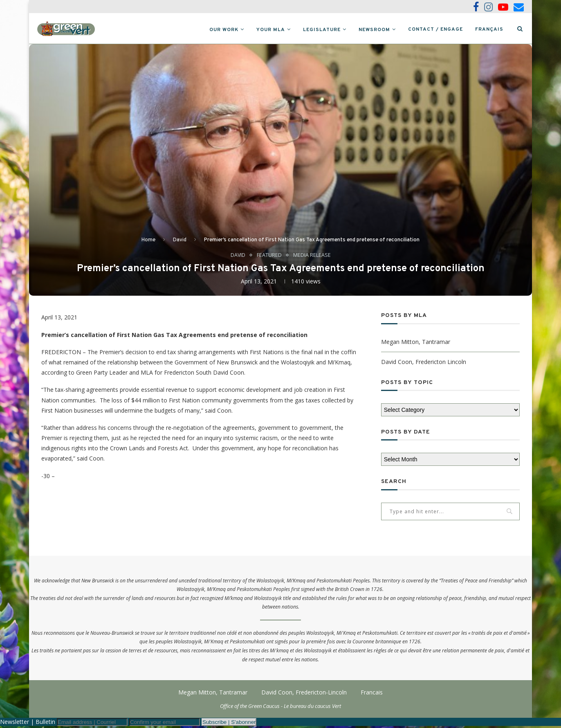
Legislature (322, 30)
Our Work (224, 30)
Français (489, 29)
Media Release (312, 257)
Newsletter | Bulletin (28, 724)
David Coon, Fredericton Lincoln (424, 363)
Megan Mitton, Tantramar (416, 343)
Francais (372, 694)
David (180, 242)
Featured (269, 257)
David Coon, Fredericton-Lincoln (304, 694)
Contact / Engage (435, 29)
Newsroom (374, 30)
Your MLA (271, 30)
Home (148, 242)
